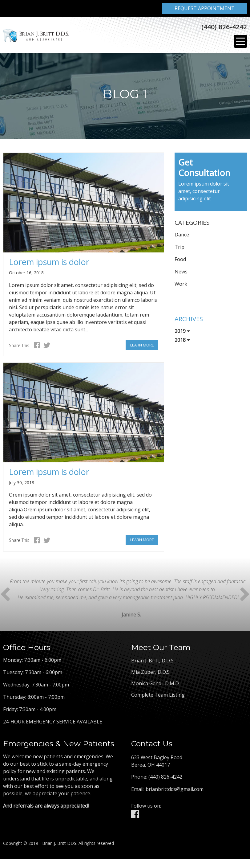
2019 (182, 333)
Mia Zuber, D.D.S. (151, 674)
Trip (179, 248)
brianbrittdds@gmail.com (175, 790)
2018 (182, 342)
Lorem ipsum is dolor (49, 263)
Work (181, 285)
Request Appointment (205, 8)
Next (5, 596)
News (181, 273)
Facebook (37, 347)
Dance (182, 236)
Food (180, 261)
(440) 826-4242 (224, 28)
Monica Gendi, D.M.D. (155, 685)
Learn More (142, 346)
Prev (245, 596)
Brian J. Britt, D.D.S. (153, 662)
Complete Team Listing (158, 696)
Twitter (47, 347)
